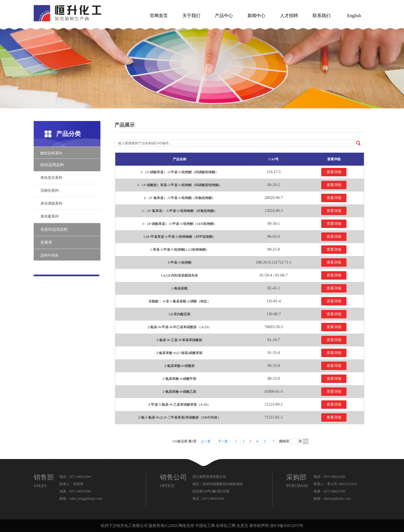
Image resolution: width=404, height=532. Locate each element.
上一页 (206, 441)
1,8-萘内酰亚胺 (179, 314)
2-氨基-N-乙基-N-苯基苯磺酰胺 (179, 340)
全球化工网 (226, 526)
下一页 (223, 441)
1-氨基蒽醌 (180, 288)
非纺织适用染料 (54, 230)
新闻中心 (256, 16)
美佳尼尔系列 (51, 178)
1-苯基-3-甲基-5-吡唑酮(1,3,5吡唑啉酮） (180, 250)
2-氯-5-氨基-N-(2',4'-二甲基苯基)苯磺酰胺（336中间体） (180, 417)
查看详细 (334, 172)
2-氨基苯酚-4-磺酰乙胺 (180, 392)
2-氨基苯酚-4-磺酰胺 (180, 366)
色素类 (46, 242)
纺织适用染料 (52, 165)
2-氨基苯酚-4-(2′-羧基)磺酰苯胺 (179, 353)
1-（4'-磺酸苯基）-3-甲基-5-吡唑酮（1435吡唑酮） (180, 224)
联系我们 (322, 16)
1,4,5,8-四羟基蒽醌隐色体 (179, 275)
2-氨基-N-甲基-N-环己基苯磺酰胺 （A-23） (179, 327)
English (354, 16)
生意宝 (242, 526)
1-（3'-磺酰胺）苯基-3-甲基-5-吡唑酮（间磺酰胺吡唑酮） (180, 185)
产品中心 (224, 16)
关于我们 (191, 16)
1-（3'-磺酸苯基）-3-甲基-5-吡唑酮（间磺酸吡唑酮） (180, 172)
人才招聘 (289, 16)
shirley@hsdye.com (337, 499)
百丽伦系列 (50, 190)
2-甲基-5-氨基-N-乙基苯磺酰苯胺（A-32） (179, 405)
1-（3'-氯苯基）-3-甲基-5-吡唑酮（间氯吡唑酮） (180, 198)
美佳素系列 (50, 216)
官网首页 (159, 16)
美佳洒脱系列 (51, 203)
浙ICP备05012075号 (287, 526)
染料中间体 (50, 255)
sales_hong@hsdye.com (86, 499)
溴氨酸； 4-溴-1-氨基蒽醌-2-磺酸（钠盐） (179, 301)
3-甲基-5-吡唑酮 (180, 262)
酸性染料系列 (51, 153)
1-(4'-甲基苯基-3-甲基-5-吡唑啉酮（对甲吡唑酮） (180, 237)
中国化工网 (205, 526)
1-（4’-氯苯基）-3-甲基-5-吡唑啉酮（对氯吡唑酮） (180, 211)
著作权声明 (259, 526)
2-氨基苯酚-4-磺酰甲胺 (180, 379)
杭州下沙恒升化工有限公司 (124, 526)
